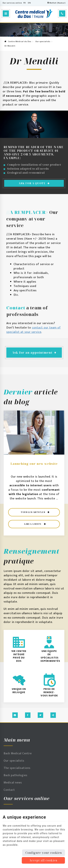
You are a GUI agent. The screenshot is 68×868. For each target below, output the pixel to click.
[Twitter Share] (40, 715)
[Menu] (6, 13)
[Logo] (34, 14)
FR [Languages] (24, 3)
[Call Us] (62, 13)
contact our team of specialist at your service (34, 330)
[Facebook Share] (28, 715)
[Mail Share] (15, 715)
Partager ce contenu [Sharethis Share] (53, 715)
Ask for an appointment (34, 353)
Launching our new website (34, 464)
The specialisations (17, 768)
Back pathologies (16, 775)
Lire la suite (33, 524)
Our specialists (43, 42)
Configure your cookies (44, 853)
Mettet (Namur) (56, 3)
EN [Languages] (29, 3)
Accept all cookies (43, 860)
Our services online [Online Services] (12, 3)
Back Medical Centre (18, 753)
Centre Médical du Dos (18, 42)
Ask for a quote (34, 183)
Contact (9, 790)
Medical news (13, 783)
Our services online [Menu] (27, 798)
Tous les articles (33, 512)
